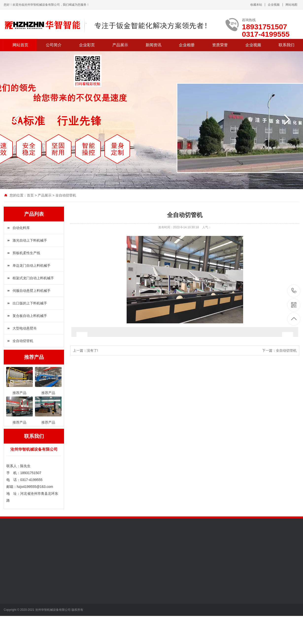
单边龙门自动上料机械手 (32, 265)
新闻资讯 (153, 45)
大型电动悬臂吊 (25, 328)
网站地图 (291, 5)
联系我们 (286, 45)
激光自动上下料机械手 (30, 240)
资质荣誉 (220, 45)
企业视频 (274, 5)
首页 (30, 195)
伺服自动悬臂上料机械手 (32, 291)
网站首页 (20, 45)
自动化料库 (21, 228)
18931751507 (294, 291)
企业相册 (187, 45)
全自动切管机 (66, 195)
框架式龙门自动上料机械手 (33, 278)
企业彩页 (87, 45)
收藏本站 (256, 5)
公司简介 (54, 45)
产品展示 (120, 45)
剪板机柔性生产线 (26, 253)
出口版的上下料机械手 (30, 303)
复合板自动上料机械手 (30, 316)
